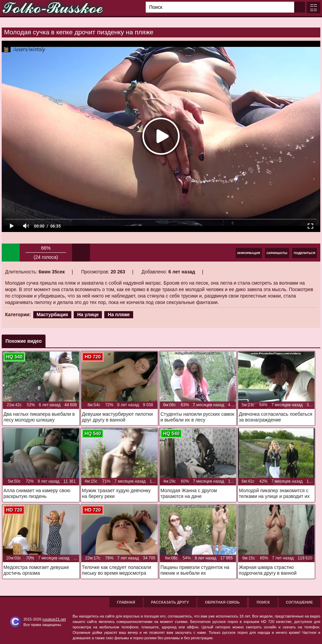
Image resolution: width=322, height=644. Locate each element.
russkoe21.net (54, 619)
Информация (249, 253)
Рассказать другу (170, 602)
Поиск (263, 602)
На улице (88, 315)
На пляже (119, 315)
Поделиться (305, 253)
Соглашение (299, 602)
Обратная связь (222, 602)
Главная (126, 602)
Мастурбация (52, 315)
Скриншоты (277, 253)
